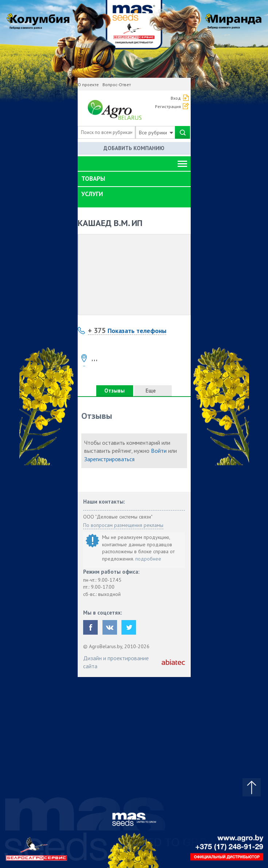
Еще (153, 391)
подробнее (148, 559)
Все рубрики (156, 133)
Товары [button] (93, 179)
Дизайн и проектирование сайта (116, 662)
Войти (159, 451)
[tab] (134, 179)
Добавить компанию (134, 148)
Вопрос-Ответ (117, 85)
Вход (176, 98)
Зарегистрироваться (109, 459)
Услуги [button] (92, 194)
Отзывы (114, 391)
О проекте (88, 85)
